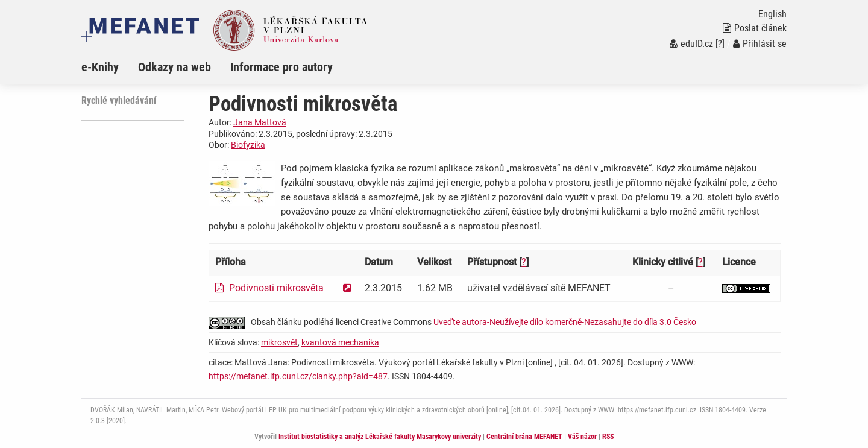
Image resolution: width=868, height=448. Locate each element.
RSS (608, 437)
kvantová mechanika (340, 342)
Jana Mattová (260, 122)
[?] (720, 44)
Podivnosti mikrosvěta (269, 288)
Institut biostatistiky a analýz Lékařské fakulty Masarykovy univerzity (380, 437)
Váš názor (582, 437)
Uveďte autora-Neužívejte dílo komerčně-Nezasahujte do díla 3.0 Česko (565, 322)
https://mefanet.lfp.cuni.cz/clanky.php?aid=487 (298, 376)
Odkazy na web (175, 67)
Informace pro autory (281, 67)
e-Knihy (100, 67)
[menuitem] (110, 67)
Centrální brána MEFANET (524, 437)
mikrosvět (279, 342)
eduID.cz (691, 44)
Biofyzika (248, 145)
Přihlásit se (760, 44)
